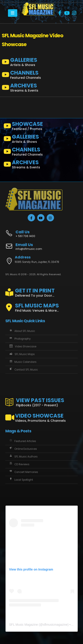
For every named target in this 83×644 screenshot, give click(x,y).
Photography (20, 339)
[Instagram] (74, 13)
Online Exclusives (23, 449)
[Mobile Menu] (13, 13)
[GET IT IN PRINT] (41, 292)
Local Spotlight (21, 480)
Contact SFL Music (23, 370)
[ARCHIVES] (41, 89)
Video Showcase (22, 346)
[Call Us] (41, 231)
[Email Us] (41, 247)
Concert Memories (23, 472)
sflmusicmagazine (55, 625)
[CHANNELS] (41, 76)
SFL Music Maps (22, 354)
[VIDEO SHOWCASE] (41, 416)
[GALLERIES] (41, 63)
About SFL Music (22, 331)
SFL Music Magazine (23, 625)
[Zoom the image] (38, 5)
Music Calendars (23, 362)
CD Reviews (19, 464)
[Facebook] (60, 13)
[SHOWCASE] (41, 127)
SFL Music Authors (23, 457)
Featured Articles (22, 441)
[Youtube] (67, 13)
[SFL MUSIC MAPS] (41, 306)
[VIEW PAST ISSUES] (41, 401)
